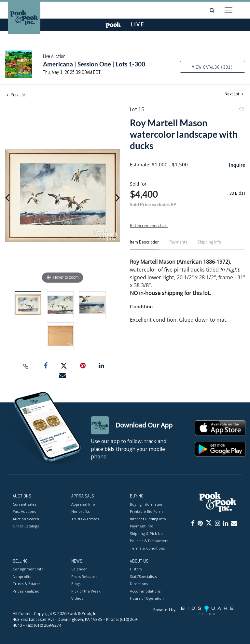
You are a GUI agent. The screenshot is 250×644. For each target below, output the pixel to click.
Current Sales (24, 504)
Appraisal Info (83, 504)
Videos (77, 599)
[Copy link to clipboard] (26, 366)
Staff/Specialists (143, 576)
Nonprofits (80, 511)
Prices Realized (26, 591)
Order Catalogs (26, 526)
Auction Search (26, 519)
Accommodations (145, 591)
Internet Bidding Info (148, 519)
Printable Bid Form (146, 511)
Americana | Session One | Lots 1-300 (94, 64)
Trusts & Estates (85, 519)
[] (236, 193)
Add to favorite (241, 110)
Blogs (76, 584)
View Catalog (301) (212, 67)
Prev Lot (16, 95)
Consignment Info (28, 569)
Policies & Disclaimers (149, 541)
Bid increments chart (149, 225)
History (136, 569)
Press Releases (84, 576)
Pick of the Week (86, 591)
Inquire (237, 165)
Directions (139, 584)
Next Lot (234, 94)
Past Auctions (24, 511)
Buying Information (147, 504)
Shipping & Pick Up (146, 533)
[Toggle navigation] (229, 10)
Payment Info (142, 526)
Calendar (79, 569)
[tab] (145, 245)
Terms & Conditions (147, 548)
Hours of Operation (147, 599)
